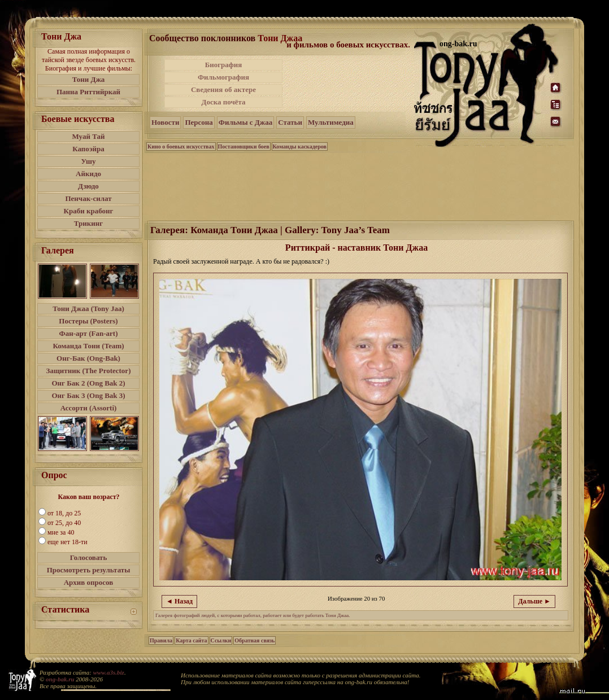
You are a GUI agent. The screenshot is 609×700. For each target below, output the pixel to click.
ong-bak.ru (60, 679)
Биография (224, 65)
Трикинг (88, 223)
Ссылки (221, 640)
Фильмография (223, 77)
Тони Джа (89, 79)
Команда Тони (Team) (88, 346)
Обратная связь (255, 640)
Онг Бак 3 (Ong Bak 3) (88, 395)
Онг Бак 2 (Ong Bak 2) (88, 383)
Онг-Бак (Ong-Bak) (88, 358)
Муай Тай (88, 136)
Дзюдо (88, 186)
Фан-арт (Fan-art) (89, 333)
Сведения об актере (223, 89)
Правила (161, 640)
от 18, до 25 (64, 513)
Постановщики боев (244, 146)
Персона (199, 122)
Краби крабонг (89, 211)
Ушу (89, 161)
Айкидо (88, 174)
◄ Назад (179, 601)
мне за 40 (61, 532)
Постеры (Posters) (88, 321)
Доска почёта (223, 102)
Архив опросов (89, 582)
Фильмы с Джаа (245, 122)
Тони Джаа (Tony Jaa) (88, 309)
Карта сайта (191, 640)
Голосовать (89, 557)
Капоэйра (88, 149)
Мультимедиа (331, 122)
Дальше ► (534, 601)
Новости (165, 122)
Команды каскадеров (300, 146)
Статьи (290, 122)
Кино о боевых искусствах (181, 146)
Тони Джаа (280, 38)
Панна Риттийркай (88, 92)
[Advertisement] (349, 84)
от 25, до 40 (64, 523)
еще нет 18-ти (68, 542)
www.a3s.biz (109, 672)
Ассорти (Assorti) (89, 408)
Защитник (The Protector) (89, 371)
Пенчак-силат (88, 198)
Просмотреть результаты (89, 570)
